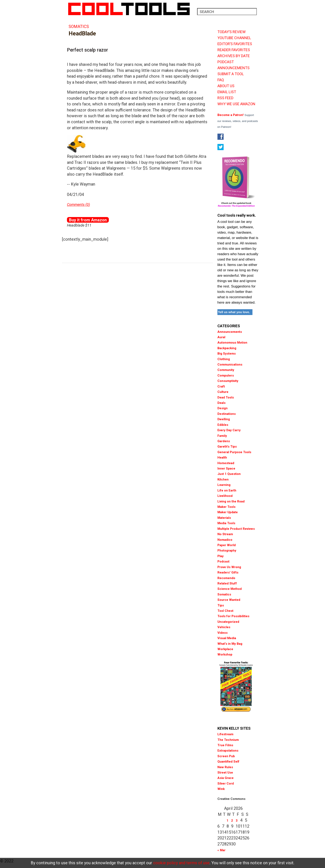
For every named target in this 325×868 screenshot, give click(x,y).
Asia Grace (226, 778)
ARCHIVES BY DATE (234, 56)
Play (221, 556)
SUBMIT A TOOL (231, 74)
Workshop (225, 654)
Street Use (225, 773)
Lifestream (225, 734)
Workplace (225, 649)
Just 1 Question (229, 474)
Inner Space (226, 468)
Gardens (224, 441)
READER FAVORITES (234, 50)
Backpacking (227, 348)
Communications (230, 365)
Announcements (230, 332)
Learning (224, 485)
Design (223, 408)
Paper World (227, 545)
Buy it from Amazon (88, 220)
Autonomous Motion (232, 343)
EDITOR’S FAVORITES (235, 44)
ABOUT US (226, 86)
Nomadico (225, 540)
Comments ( (77, 205)
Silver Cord (226, 783)
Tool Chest (225, 611)
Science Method (230, 589)
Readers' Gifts (228, 572)
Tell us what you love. (234, 312)
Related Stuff (227, 583)
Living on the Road (231, 501)
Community (226, 370)
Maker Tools (226, 507)
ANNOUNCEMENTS (233, 68)
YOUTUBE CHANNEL (234, 38)
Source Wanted (229, 600)
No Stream (225, 534)
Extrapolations (228, 751)
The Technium (228, 740)
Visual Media (227, 638)
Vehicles (224, 627)
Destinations (227, 414)
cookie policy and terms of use (181, 863)
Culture (223, 392)
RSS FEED (225, 98)
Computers (226, 375)
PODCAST (226, 62)
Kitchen (223, 479)
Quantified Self (228, 762)
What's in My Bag (230, 644)
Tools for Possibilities (233, 616)
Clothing (224, 359)
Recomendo (226, 578)
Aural (221, 337)
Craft (221, 386)
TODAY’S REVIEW (232, 32)
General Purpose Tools (234, 452)
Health (222, 458)
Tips (221, 605)
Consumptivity (228, 381)
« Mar (221, 850)
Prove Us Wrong (229, 567)
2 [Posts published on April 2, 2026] (232, 821)
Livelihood (225, 496)
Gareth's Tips (227, 447)
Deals (221, 403)
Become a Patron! (230, 115)
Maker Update (228, 512)
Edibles (223, 425)
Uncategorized (228, 622)
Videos (223, 633)
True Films (225, 745)
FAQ (221, 80)
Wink (221, 789)
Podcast (223, 561)
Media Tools (226, 523)
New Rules (225, 767)
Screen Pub (226, 756)
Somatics (79, 27)
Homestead (226, 463)
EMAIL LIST (227, 92)
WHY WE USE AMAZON (236, 104)
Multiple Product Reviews (236, 529)
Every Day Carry (229, 430)
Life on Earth (227, 490)
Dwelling (224, 419)
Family (222, 436)
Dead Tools (226, 397)
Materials (224, 518)
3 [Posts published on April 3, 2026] (237, 821)
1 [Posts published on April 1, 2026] (227, 821)
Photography (227, 550)
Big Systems (227, 354)
